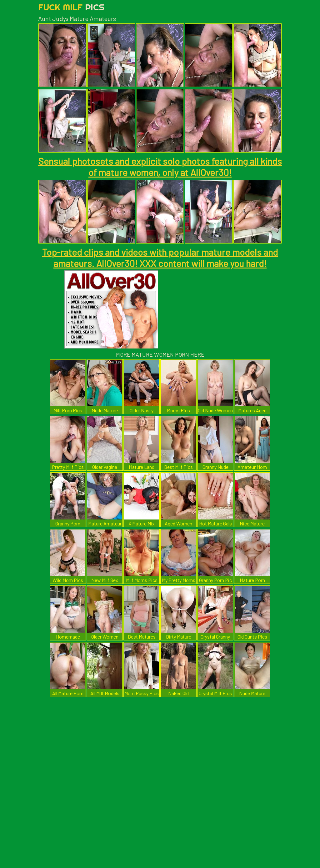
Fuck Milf (71, 7)
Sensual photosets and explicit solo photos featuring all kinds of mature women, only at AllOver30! (160, 167)
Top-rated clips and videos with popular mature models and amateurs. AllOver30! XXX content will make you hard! (160, 258)
